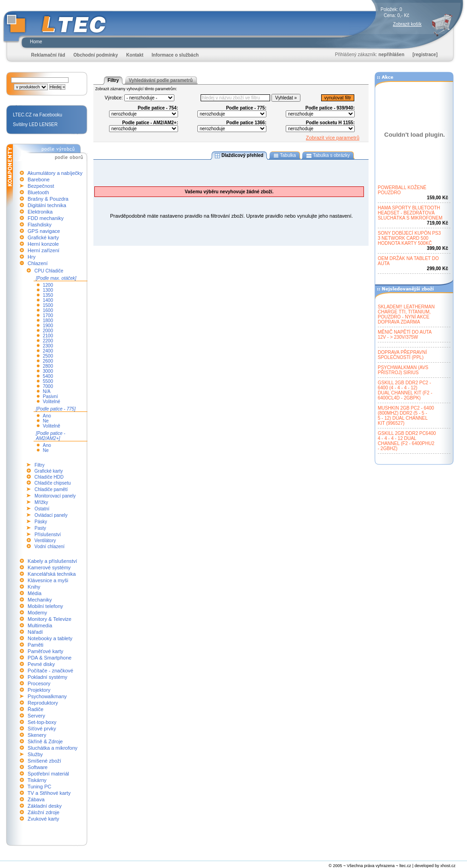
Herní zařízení (43, 250)
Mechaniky (40, 600)
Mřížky (41, 502)
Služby (35, 754)
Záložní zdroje (43, 812)
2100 (48, 336)
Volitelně (52, 426)
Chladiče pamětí (51, 489)
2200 (48, 341)
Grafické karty (43, 237)
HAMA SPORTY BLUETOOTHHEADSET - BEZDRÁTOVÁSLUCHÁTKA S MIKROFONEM (410, 213)
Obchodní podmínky (96, 55)
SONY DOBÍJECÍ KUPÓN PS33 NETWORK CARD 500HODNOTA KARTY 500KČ (409, 238)
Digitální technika (47, 205)
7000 (48, 386)
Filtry (40, 465)
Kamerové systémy (49, 567)
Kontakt (135, 55)
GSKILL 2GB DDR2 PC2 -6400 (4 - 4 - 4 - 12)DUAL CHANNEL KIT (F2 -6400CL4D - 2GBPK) (405, 390)
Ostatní (42, 509)
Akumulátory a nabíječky (55, 173)
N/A (47, 391)
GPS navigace (44, 231)
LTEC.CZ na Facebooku (37, 115)
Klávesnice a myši (48, 580)
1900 (48, 326)
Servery (36, 716)
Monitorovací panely (55, 496)
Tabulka (285, 156)
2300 (48, 346)
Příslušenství (48, 535)
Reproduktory (43, 703)
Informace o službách (175, 55)
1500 (48, 305)
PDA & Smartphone (49, 658)
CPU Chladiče (49, 271)
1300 (48, 290)
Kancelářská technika (52, 574)
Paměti (35, 645)
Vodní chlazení (50, 547)
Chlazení (37, 263)
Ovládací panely (51, 515)
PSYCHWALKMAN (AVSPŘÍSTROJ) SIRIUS (403, 370)
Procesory (39, 683)
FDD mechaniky (46, 218)
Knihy (34, 587)
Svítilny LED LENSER (35, 124)
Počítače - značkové (50, 671)
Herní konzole (43, 244)
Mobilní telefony (45, 606)
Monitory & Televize (49, 619)
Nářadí (35, 632)
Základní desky (45, 806)
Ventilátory (45, 541)
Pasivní (50, 396)
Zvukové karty (43, 819)
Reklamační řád (48, 55)
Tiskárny (37, 780)
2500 (48, 356)
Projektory (39, 690)
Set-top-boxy (42, 722)
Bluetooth (38, 192)
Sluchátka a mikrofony (52, 748)
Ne (46, 421)
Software (37, 767)
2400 (48, 351)
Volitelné (52, 402)
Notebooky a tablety (50, 638)
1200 (48, 285)
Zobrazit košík (407, 24)
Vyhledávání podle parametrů (161, 80)
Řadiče (35, 709)
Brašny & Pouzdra (48, 199)
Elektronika (40, 212)
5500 (48, 381)
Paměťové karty (46, 651)
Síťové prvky (42, 729)
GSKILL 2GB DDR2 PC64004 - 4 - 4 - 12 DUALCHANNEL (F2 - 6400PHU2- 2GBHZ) (407, 441)
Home (36, 42)
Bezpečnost (41, 186)
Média (35, 593)
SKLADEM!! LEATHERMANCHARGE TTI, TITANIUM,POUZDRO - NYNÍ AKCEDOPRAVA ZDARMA (406, 314)
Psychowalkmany (47, 696)
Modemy (37, 613)
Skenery (37, 735)
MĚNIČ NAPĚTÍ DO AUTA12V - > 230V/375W (405, 335)
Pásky (41, 522)
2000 (48, 331)
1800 (48, 321)
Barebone (39, 179)
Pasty (40, 528)
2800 (48, 366)
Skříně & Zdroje (45, 741)
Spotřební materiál (48, 774)
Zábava (36, 799)
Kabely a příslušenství (52, 561)
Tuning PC (40, 787)
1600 (48, 310)
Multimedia (40, 625)
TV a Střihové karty (49, 793)
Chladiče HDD (49, 477)
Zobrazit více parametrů (333, 138)
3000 (48, 371)
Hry (32, 257)
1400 (48, 300)
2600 (48, 361)
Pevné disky (41, 664)
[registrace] (425, 55)
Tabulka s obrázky (328, 156)
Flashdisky (40, 225)
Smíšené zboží (44, 761)
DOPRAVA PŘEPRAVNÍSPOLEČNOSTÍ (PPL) (402, 355)
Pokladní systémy (47, 677)
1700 (48, 315)
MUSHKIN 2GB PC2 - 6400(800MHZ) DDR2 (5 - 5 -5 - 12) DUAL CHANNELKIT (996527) (406, 416)
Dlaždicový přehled (239, 156)
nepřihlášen (392, 55)
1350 (48, 295)
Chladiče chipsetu (53, 483)
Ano (47, 416)
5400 (48, 376)
